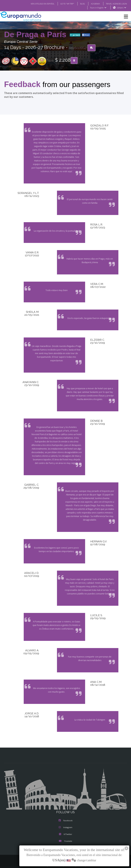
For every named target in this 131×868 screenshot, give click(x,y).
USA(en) (122, 8)
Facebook (66, 814)
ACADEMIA (92, 4)
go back (75, 35)
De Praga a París (36, 35)
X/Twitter (65, 827)
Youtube (65, 834)
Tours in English (98, 8)
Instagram (65, 820)
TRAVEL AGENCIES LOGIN (115, 4)
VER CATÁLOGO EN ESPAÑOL (36, 4)
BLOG (79, 4)
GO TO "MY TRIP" (63, 4)
